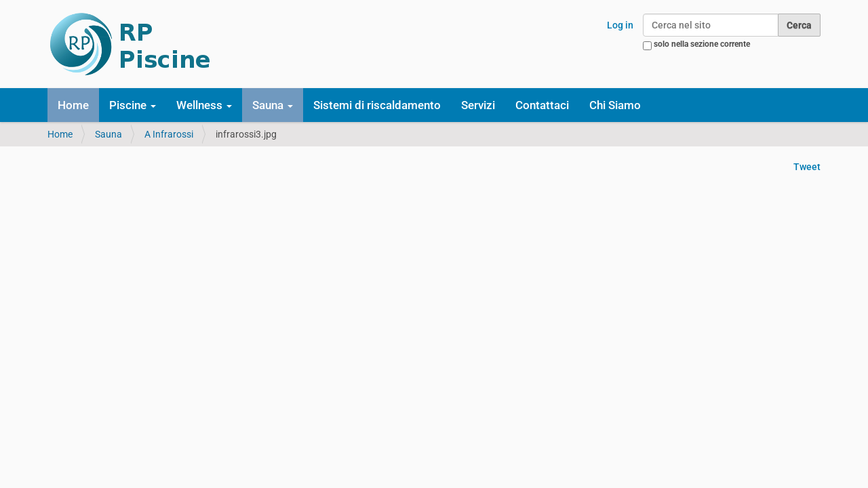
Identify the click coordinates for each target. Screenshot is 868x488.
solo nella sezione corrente (702, 44)
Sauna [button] (273, 105)
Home (73, 105)
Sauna (108, 134)
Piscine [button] (133, 105)
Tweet (807, 167)
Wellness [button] (204, 105)
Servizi (478, 105)
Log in (620, 25)
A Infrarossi (169, 134)
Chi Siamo (615, 105)
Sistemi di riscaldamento (377, 105)
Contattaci (542, 105)
